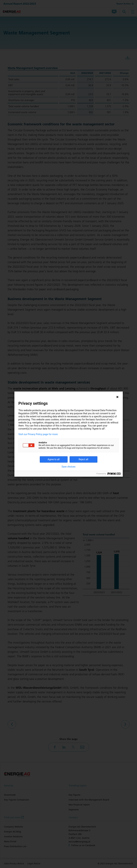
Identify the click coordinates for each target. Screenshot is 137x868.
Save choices (69, 467)
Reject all (83, 459)
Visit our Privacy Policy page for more (38, 434)
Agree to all (54, 459)
